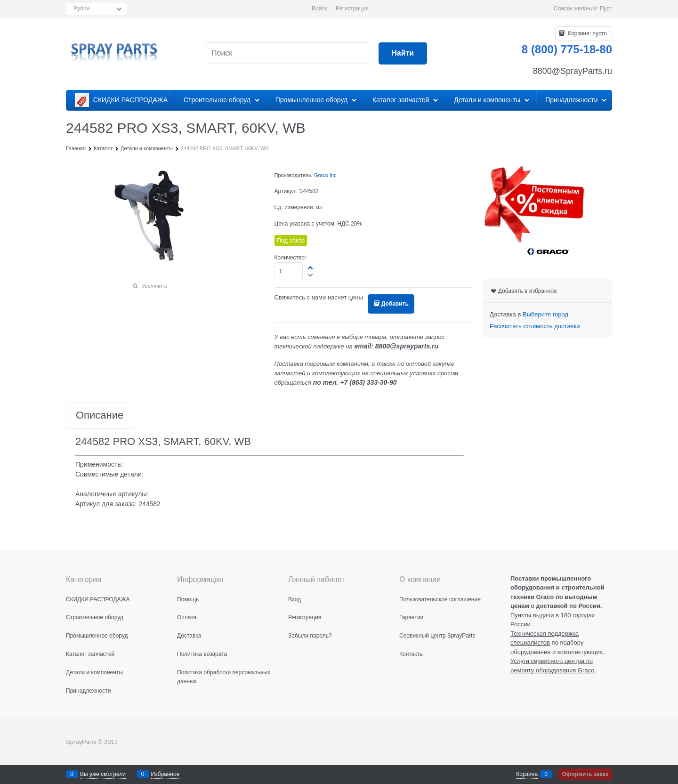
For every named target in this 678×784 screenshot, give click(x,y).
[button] (311, 267)
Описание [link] (100, 416)
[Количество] (289, 271)
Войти (320, 8)
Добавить (395, 304)
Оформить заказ (585, 774)
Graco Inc (325, 175)
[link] (545, 315)
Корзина (527, 774)
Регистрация (352, 8)
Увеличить (155, 286)
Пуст (606, 8)
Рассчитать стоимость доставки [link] (535, 326)
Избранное (165, 774)
